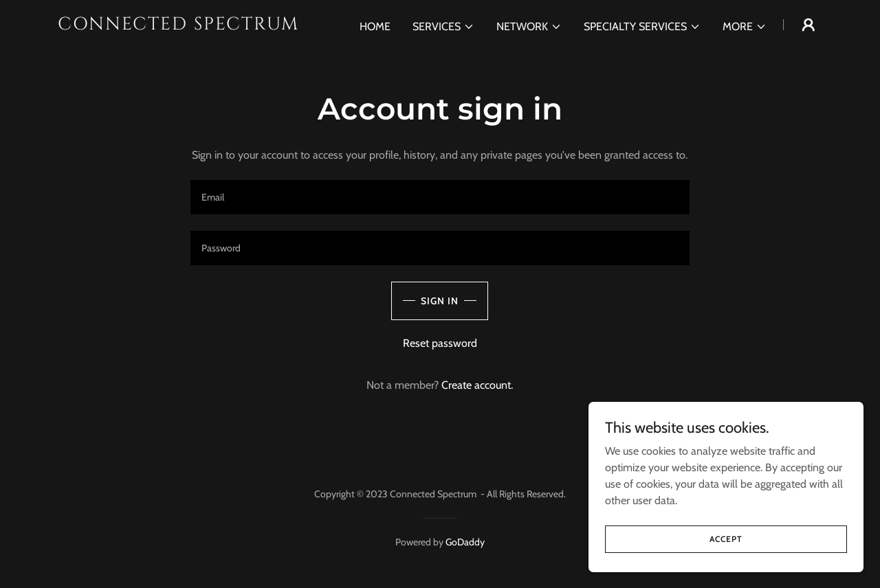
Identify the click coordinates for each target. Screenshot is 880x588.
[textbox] (440, 197)
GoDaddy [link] (465, 542)
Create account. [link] (477, 385)
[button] (443, 27)
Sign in (440, 301)
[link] (191, 26)
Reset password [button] (440, 343)
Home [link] (375, 26)
